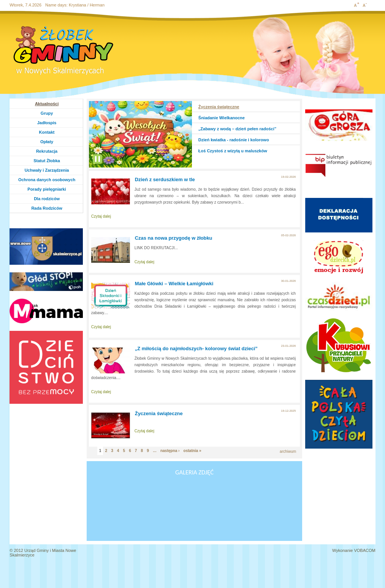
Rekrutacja (47, 151)
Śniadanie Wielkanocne (222, 118)
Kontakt (47, 132)
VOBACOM (364, 550)
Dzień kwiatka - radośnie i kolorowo (234, 140)
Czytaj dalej (101, 216)
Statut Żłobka (47, 161)
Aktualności (47, 104)
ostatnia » (192, 451)
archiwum (288, 451)
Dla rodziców (47, 199)
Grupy (54, 113)
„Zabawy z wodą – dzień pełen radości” (237, 129)
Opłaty (47, 142)
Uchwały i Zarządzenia (47, 170)
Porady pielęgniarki (47, 189)
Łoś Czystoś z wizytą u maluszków (233, 151)
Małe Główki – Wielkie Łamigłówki (174, 284)
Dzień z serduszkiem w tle (165, 179)
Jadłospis (47, 123)
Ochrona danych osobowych (47, 180)
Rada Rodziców (47, 208)
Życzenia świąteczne (219, 107)
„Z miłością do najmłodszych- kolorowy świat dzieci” (196, 349)
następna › (170, 451)
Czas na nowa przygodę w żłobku (174, 238)
